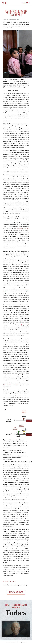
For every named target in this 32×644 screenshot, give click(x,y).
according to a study (23, 324)
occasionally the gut (23, 229)
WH (5, 3)
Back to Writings (16, 592)
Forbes (16, 585)
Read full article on (10, 582)
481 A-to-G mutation (11, 385)
